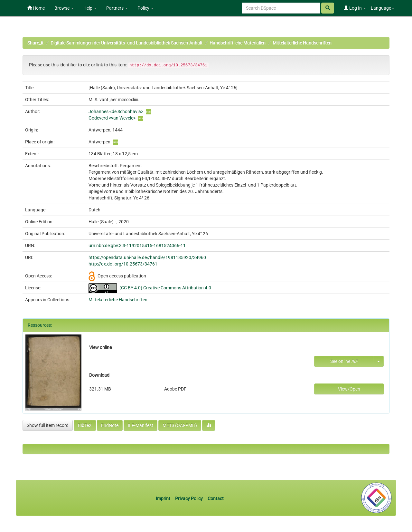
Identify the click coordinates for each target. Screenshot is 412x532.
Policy (145, 8)
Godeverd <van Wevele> (112, 118)
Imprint (164, 498)
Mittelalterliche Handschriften (302, 43)
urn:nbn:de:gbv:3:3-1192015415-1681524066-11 (137, 246)
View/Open (349, 389)
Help (90, 8)
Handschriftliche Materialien (238, 43)
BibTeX (85, 425)
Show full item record (48, 425)
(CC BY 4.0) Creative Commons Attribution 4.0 (165, 288)
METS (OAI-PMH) (180, 425)
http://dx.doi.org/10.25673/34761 (123, 264)
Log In (355, 8)
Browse (64, 8)
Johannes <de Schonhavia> (116, 111)
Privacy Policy (189, 498)
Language (383, 8)
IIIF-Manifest (140, 425)
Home (36, 8)
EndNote (110, 425)
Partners (117, 8)
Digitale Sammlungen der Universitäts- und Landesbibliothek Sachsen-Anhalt (126, 43)
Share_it (35, 43)
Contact (216, 498)
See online (344, 361)
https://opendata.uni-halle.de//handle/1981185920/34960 (147, 257)
